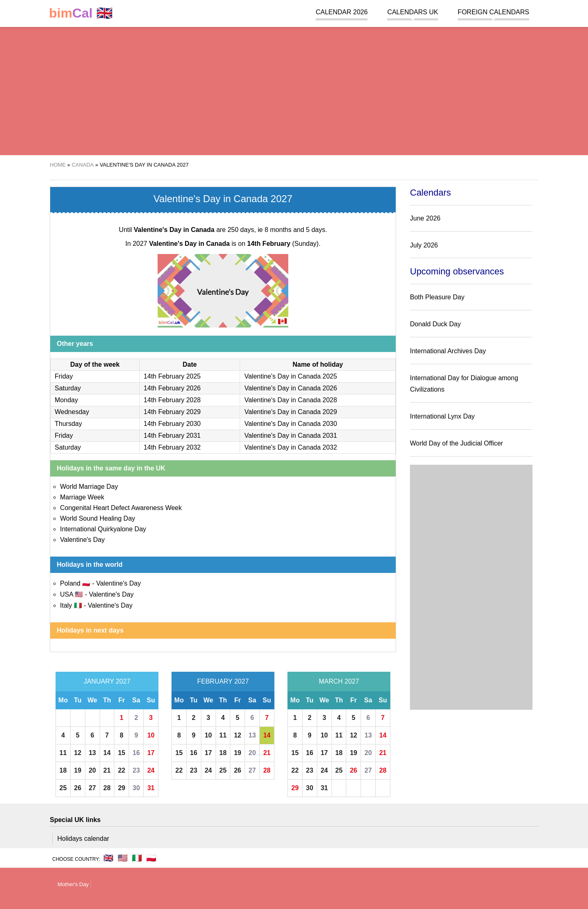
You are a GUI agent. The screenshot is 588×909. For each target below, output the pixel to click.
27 (92, 788)
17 (151, 753)
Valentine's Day (82, 540)
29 (122, 788)
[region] (294, 90)
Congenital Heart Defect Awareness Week (121, 508)
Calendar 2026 (342, 12)
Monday (66, 400)
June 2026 (425, 218)
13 (92, 753)
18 (63, 770)
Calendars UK (412, 12)
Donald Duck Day (435, 324)
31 (151, 788)
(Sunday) (283, 244)
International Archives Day (448, 351)
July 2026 (424, 245)
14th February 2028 (172, 400)
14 (107, 753)
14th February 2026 (172, 388)
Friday (64, 376)
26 (78, 788)
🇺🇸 (123, 858)
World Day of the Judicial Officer (457, 443)
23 (136, 770)
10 (151, 735)
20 (92, 770)
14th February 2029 (172, 412)
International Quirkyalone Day (103, 529)
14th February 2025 (172, 376)
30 (136, 788)
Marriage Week (82, 497)
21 (107, 770)
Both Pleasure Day (437, 297)
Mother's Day (73, 884)
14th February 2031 (172, 436)
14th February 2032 (172, 447)
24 (151, 770)
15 (122, 753)
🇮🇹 (137, 858)
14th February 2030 (172, 424)
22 (122, 770)
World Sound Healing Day (98, 518)
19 (78, 770)
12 (78, 753)
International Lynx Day (442, 416)
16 (136, 753)
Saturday (68, 388)
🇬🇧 (81, 13)
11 (63, 753)
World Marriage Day (89, 487)
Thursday (68, 424)
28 (107, 788)
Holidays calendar (83, 839)
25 (63, 788)
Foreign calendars (493, 12)
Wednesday (72, 412)
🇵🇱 (151, 858)
